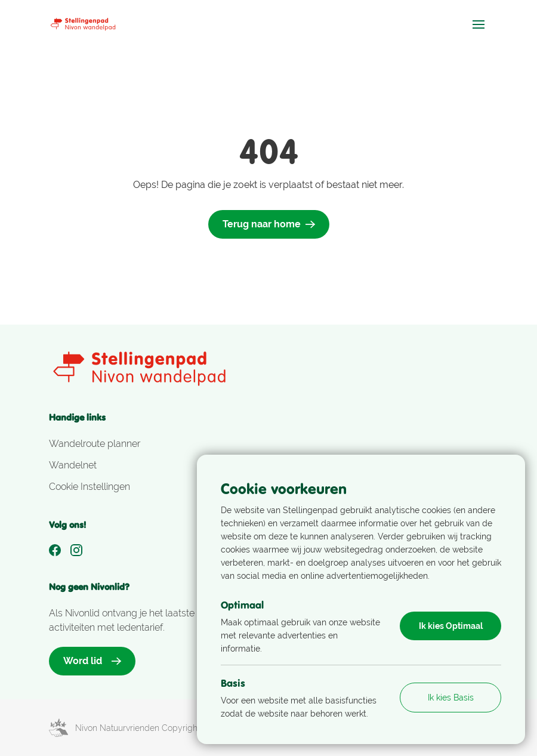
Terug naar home (269, 224)
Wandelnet (73, 465)
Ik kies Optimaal (451, 626)
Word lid (92, 661)
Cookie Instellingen (89, 487)
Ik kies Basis (451, 698)
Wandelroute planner (95, 444)
